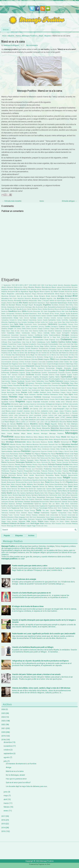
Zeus (46, 526)
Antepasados (33, 301)
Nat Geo (58, 444)
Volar (63, 524)
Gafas (13, 390)
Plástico (35, 465)
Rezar (47, 482)
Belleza (75, 309)
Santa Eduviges (52, 491)
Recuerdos (50, 475)
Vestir (76, 519)
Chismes (34, 329)
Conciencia (23, 335)
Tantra (9, 508)
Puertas (25, 473)
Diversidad (42, 362)
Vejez (21, 519)
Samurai (14, 489)
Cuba (23, 342)
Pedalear (23, 460)
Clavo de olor (15, 331)
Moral (3, 442)
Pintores (75, 462)
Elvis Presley (31, 368)
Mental (17, 437)
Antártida (25, 301)
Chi (15, 329)
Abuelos (38, 287)
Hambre (40, 394)
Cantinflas (65, 320)
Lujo (38, 422)
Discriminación (6, 362)
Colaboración (67, 331)
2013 (3, 831)
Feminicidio (56, 383)
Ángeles (43, 298)
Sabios (20, 486)
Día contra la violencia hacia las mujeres (40, 351)
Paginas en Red (44, 864)
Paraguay (55, 456)
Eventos (63, 379)
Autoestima (52, 307)
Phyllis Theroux (56, 462)
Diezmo (21, 359)
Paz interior (5, 460)
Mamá (18, 36)
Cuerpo (75, 342)
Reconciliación (40, 475)
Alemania (40, 294)
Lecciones (37, 415)
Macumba (63, 422)
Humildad (40, 399)
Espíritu (13, 377)
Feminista (65, 383)
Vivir (53, 523)
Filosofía (16, 385)
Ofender (63, 449)
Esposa (75, 377)
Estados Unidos (7, 379)
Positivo (24, 467)
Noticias (10, 449)
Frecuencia (12, 388)
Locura (52, 420)
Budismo (74, 314)
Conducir (31, 335)
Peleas (37, 460)
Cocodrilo (51, 331)
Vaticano (9, 519)
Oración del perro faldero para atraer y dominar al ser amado (36, 674)
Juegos (56, 411)
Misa (36, 439)
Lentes (11, 417)
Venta (45, 519)
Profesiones (73, 469)
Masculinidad (65, 428)
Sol (16, 502)
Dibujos (71, 357)
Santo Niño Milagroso (47, 493)
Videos (40, 521)
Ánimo (67, 299)
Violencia (5, 523)
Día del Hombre (41, 353)
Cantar (59, 320)
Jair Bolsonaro (73, 406)
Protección (44, 471)
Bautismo (63, 309)
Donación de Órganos (10, 364)
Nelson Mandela (27, 447)
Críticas (4, 342)
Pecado (12, 460)
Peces (17, 460)
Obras (39, 449)
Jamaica (4, 409)
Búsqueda (32, 316)
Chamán (68, 327)
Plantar (23, 465)
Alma (57, 294)
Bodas (3, 314)
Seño (64, 495)
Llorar (42, 420)
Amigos (61, 296)
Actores (34, 289)
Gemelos (56, 390)
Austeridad (39, 307)
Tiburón (52, 511)
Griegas (63, 392)
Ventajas (51, 519)
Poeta (71, 465)
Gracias (24, 392)
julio (5, 761)
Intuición (11, 406)
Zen (42, 526)
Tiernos (65, 510)
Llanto (38, 420)
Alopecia (63, 294)
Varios (4, 519)
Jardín (15, 409)
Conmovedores (55, 335)
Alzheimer (13, 296)
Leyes (57, 417)
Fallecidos (40, 381)
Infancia (69, 402)
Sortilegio (19, 504)
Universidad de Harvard (58, 515)
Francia (75, 385)
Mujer (41, 36)
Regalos (31, 478)
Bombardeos (11, 314)
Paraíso (62, 456)
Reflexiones (16, 478)
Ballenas (35, 309)
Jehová (20, 409)
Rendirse (5, 480)
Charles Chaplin (7, 329)
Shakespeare (50, 497)
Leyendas (51, 417)
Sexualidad (41, 497)
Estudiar (38, 379)
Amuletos (5, 298)
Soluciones (58, 502)
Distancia (35, 362)
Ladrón (11, 415)
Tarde (22, 508)
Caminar (60, 318)
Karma (37, 413)
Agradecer (25, 292)
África (18, 292)
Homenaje (46, 397)
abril (5, 799)
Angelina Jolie (51, 299)
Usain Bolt (29, 517)
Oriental (50, 451)
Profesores (5, 471)
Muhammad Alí (66, 442)
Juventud (12, 413)
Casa (21, 324)
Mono (76, 439)
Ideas (62, 399)
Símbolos (75, 497)
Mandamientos (12, 426)
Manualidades (53, 426)
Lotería (18, 422)
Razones (75, 473)
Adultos (4, 292)
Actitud (16, 289)
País (33, 454)
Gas (30, 390)
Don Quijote (74, 362)
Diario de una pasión (56, 357)
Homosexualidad (57, 397)
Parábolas (41, 456)
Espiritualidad (66, 377)
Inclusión (45, 402)
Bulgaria (16, 316)
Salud (70, 486)
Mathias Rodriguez (11, 45)
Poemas (59, 464)
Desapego (52, 348)
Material (14, 430)
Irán (44, 406)
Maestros (34, 424)
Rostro (76, 484)
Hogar (21, 397)
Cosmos (4, 340)
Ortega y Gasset (64, 451)
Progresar (13, 471)
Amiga (8, 767)
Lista (26, 420)
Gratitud (43, 392)
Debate (4, 346)
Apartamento (33, 303)
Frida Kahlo (20, 388)
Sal (46, 487)
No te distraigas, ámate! (15, 775)
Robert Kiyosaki (16, 484)
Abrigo (25, 287)
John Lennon (48, 409)
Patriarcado (44, 458)
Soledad (27, 502)
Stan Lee (52, 504)
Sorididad (4, 504)
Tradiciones (45, 513)
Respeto (4, 482)
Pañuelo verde (69, 454)
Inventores (18, 406)
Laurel (31, 415)
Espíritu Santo (54, 377)
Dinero (41, 359)
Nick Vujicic (53, 447)
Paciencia (22, 454)
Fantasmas (74, 381)
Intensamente (73, 404)
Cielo (57, 329)
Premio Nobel (48, 467)
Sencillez (46, 495)
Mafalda (41, 424)
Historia (5, 397)
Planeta (18, 465)
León (15, 417)
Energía (62, 370)
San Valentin (25, 491)
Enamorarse (39, 370)
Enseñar (44, 373)
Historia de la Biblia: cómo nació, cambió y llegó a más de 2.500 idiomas (41, 688)
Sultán (37, 506)
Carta (16, 324)
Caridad (37, 322)
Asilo (23, 307)
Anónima (4, 301)
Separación (74, 495)
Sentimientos (53, 495)
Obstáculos (46, 449)
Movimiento (36, 442)
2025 (3, 713)
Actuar (39, 289)
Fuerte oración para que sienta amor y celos (30, 566)
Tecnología (43, 508)
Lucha (23, 422)
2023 (43, 285)
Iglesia (68, 399)
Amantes (30, 296)
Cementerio (34, 327)
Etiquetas (19, 536)
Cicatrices (46, 329)
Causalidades (63, 324)
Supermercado (54, 506)
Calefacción (74, 316)
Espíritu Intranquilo (41, 377)
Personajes (20, 462)
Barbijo (45, 309)
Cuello (48, 342)
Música (29, 444)
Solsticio (42, 502)
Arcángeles (38, 305)
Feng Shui (74, 383)
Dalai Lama (63, 344)
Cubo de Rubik (31, 342)
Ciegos (52, 329)
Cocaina (35, 331)
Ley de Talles (42, 417)
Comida (46, 333)
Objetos (34, 449)
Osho (3, 454)
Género (70, 390)
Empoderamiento (7, 370)
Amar (36, 296)
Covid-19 (21, 340)
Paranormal (69, 456)
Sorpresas (12, 504)
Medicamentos (45, 430)
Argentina (47, 305)
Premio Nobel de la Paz (61, 467)
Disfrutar (28, 362)
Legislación (66, 415)
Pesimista (45, 462)
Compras (74, 333)
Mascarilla (46, 428)
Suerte (16, 506)
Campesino (13, 320)
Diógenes (47, 359)
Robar (8, 484)
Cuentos (54, 342)
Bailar (29, 309)
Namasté (52, 444)
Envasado (61, 373)
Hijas (66, 394)
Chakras (62, 326)
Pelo (49, 460)
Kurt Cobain (52, 413)
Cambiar (33, 318)
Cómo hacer (56, 333)
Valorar (69, 517)
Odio (58, 449)
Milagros (12, 439)
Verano (57, 519)
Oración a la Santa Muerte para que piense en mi (31, 593)
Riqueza (70, 482)
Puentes (19, 473)
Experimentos (6, 381)
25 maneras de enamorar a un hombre (21, 764)
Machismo (55, 422)
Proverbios (58, 471)
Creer (46, 340)
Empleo (75, 368)
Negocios (12, 447)
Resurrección (29, 482)
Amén (48, 296)
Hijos (71, 394)
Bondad (26, 314)
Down (29, 364)
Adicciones (53, 289)
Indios (63, 402)
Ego (50, 366)
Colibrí (4, 333)
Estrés (33, 379)
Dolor (62, 362)
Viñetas (67, 521)
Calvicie (26, 318)
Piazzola (65, 462)
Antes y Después (43, 301)
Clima (22, 331)
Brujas (63, 314)
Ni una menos (43, 447)
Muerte (57, 442)
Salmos (51, 486)
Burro (27, 316)
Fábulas (14, 381)
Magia (47, 424)
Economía (62, 364)
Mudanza (44, 442)
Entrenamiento (53, 373)
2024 (3, 717)
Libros (75, 417)
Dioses (57, 359)
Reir (46, 478)
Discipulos (74, 359)
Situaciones (39, 499)
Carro (11, 324)
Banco (40, 309)
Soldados (21, 502)
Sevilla (29, 497)
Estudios (45, 379)
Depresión (14, 348)
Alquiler (75, 294)
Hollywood (29, 397)
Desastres (67, 348)
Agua (31, 292)
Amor (75, 296)
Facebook (21, 381)
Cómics (40, 333)
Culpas (20, 344)
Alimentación (49, 294)
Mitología (41, 439)
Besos (19, 311)
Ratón (64, 473)
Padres (28, 454)
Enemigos (55, 370)
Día (23, 351)
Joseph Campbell (17, 411)
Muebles (51, 442)
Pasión (28, 458)
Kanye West (30, 413)
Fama (46, 381)
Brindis (57, 314)
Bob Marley (73, 311)
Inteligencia (50, 404)
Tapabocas (15, 508)
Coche (41, 331)
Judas (51, 411)
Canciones (32, 320)
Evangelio (56, 379)
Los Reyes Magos (8, 422)
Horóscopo (74, 397)
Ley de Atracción (29, 417)
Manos (28, 426)
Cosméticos (74, 337)
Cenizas (41, 327)
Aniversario (74, 299)
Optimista (17, 451)
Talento (4, 508)
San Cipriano (47, 489)
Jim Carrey (34, 409)
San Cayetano (38, 489)
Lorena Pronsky (65, 420)
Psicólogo (5, 473)
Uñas (16, 517)
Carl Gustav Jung (51, 322)
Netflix (36, 447)
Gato (42, 390)
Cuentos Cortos (65, 342)
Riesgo (57, 482)
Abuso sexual (56, 287)
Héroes (61, 395)
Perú (35, 462)
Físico (50, 386)
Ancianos (35, 298)
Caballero (50, 316)
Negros (18, 447)
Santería (23, 493)
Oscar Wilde (73, 451)
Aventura (75, 307)
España (63, 375)
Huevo (25, 399)
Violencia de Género (17, 523)
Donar (20, 364)
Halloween (32, 395)
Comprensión (6, 335)
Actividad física (25, 289)
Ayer (15, 309)
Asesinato (11, 307)
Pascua (23, 458)
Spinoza (45, 504)
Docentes (50, 362)
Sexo (34, 497)
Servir (25, 497)
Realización (12, 475)
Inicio (6, 29)
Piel (70, 462)
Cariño (43, 322)
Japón (10, 409)
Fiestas (10, 385)
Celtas (28, 327)
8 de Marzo (49, 285)
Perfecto (67, 460)
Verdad (63, 519)
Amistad (68, 296)
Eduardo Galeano (20, 366)
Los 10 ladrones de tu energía (24, 579)
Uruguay (22, 517)
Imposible (37, 402)
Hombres (37, 397)
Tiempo (59, 510)
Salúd (75, 486)
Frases (5, 388)
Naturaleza (66, 444)
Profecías (65, 469)
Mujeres (48, 36)
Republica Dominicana (40, 480)
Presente (5, 469)
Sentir (60, 495)
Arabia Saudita (73, 303)
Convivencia (15, 337)
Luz (49, 422)
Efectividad (44, 366)
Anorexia (11, 301)
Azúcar (24, 309)
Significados (66, 497)
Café (68, 316)
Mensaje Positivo (56, 433)
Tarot (31, 508)
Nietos (60, 447)
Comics (34, 333)
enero (6, 811)
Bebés (69, 309)
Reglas (37, 478)
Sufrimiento (24, 506)
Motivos (29, 442)
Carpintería (5, 324)
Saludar (4, 489)
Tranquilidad (62, 513)
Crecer (32, 340)
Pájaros (38, 454)
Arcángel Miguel (28, 305)
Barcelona (51, 309)
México (47, 437)
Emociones (50, 368)
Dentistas (53, 346)
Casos (35, 324)
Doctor (56, 362)
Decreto (37, 346)
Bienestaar (37, 311)
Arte (67, 305)
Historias (13, 397)
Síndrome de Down (8, 499)
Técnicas (36, 508)
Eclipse (49, 364)
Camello (53, 318)
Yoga (34, 526)
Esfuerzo (52, 375)
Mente (23, 437)
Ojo (67, 449)
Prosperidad (28, 471)
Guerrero (75, 392)
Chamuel (75, 327)
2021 (3, 728)
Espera (75, 375)
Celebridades (15, 326)
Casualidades (42, 324)
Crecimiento (39, 340)
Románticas (59, 484)
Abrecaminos (18, 287)
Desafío (28, 348)
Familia (52, 381)
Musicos (36, 444)
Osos (8, 454)
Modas (51, 439)
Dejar (42, 346)
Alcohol (75, 292)
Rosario (71, 484)
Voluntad (69, 524)
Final (31, 386)
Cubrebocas (41, 342)
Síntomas (18, 499)
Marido (4, 428)
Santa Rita (16, 493)
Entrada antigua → (69, 201)
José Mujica (6, 411)
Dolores (67, 362)
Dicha (76, 357)
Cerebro (48, 326)
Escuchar (38, 375)
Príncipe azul (30, 469)
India (58, 402)
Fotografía (62, 385)
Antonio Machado (13, 303)
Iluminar (12, 402)
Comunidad (15, 335)
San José (66, 489)
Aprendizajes (62, 303)
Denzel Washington (64, 346)
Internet (4, 406)
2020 (35, 285)
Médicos (62, 430)
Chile (24, 329)
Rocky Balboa (49, 484)
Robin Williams (27, 484)
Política (4, 467)
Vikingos (53, 521)
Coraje (22, 337)
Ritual (4, 484)
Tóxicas (30, 513)
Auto (45, 307)
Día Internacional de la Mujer (23, 355)
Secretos (75, 493)
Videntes (34, 521)
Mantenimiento (36, 426)
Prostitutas (37, 471)
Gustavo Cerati (6, 395)
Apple (48, 303)
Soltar (47, 502)
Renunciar (12, 480)
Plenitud (45, 465)
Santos (58, 493)
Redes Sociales (61, 475)
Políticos (11, 467)
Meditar (17, 433)
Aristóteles (55, 305)
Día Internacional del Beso (66, 355)
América (54, 296)
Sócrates (12, 502)
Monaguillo (57, 439)
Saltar (65, 487)
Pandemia (60, 454)
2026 (3, 709)
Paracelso (48, 456)
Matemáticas (6, 430)
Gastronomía (36, 390)
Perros (4, 462)
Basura (57, 309)
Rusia (7, 487)
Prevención (21, 469)
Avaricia (68, 307)
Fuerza (48, 388)
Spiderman (38, 504)
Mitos (47, 439)
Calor (21, 318)
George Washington (8, 392)
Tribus (70, 513)
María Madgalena (72, 426)
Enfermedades (72, 370)
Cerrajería (54, 327)
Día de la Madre (63, 351)
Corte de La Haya (50, 337)
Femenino (39, 383)
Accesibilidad (67, 287)
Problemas (48, 469)
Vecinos (15, 519)
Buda (68, 314)
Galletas (19, 390)
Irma (48, 406)
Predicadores (32, 467)
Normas (4, 449)
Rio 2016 (63, 482)
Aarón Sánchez (58, 285)
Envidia (75, 373)
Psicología (73, 471)
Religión (67, 478)
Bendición (5, 311)
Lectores (45, 415)
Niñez (65, 447)
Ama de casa (22, 296)
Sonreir (65, 502)
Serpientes (19, 497)
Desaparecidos (44, 348)
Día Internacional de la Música (46, 355)
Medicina (54, 430)
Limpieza (11, 420)
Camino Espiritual (71, 318)
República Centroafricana (24, 480)
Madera (69, 422)
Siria (27, 499)
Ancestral (21, 299)
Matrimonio (31, 430)
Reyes (43, 482)
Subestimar (74, 504)
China (28, 329)
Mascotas (55, 428)
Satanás (64, 493)
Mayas (38, 430)
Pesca (39, 462)
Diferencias (27, 359)
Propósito (20, 471)
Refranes (24, 478)
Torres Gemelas (21, 513)
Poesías (66, 464)
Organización (36, 451)
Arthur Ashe (73, 305)
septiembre (8, 753)
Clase (8, 331)
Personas (29, 462)
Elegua (23, 368)
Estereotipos (25, 379)
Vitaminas (48, 524)
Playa (40, 465)
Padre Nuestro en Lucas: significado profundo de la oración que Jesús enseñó (44, 634)
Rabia (38, 473)
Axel (11, 309)
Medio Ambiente (71, 430)
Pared (76, 456)
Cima (67, 329)
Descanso (74, 348)
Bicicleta (30, 311)
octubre (7, 750)
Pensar (53, 460)
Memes (30, 434)
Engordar (22, 373)
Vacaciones (41, 517)
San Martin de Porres (13, 491)
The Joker (46, 511)
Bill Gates (44, 311)
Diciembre (5, 359)
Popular (7, 536)
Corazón (29, 337)
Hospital (5, 399)
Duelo (44, 364)
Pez (50, 462)
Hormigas (66, 397)
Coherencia (58, 331)
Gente (75, 390)
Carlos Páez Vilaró (64, 322)
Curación (45, 344)
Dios (52, 359)
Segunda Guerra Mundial (10, 495)
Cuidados (5, 344)
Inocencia (33, 404)
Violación (74, 521)
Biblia (24, 311)
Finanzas (36, 386)
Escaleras (22, 375)
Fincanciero (43, 386)
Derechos (22, 348)
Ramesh (51, 473)
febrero (7, 807)
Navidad (74, 444)
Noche (75, 447)
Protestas (51, 471)
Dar (72, 344)
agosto (7, 757)
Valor (64, 517)
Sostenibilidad (28, 504)
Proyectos (65, 471)
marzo (6, 803)
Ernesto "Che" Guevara (9, 375)
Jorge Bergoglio (59, 409)
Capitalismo (13, 322)
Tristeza (4, 515)
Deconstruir (20, 346)
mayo (6, 796)
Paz (76, 458)
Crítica (75, 340)
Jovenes (27, 411)
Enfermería (14, 373)
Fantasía (66, 381)
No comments (32, 45)
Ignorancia (74, 399)
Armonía (62, 305)
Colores (18, 333)
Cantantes (52, 320)
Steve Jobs (60, 504)
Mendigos (44, 434)
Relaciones (52, 478)
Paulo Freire (70, 458)
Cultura (25, 344)
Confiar (46, 335)
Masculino (74, 428)
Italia (60, 406)
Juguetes (75, 411)
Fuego (30, 388)
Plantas (29, 465)
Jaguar (65, 406)
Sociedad (64, 499)
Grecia (49, 392)
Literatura (32, 420)
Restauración (11, 482)
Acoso (11, 289)
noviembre (8, 746)
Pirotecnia (5, 465)
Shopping (58, 497)
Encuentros (48, 370)
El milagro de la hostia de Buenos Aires (28, 606)
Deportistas (6, 348)
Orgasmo (44, 451)
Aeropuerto (11, 292)
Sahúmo (42, 487)
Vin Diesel (60, 521)
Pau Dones (52, 458)
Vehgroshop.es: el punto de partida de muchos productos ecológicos (40, 661)
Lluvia (47, 420)
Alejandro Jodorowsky (15, 294)
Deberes (9, 346)
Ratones (69, 473)
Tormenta (12, 513)
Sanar (31, 491)
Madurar (26, 424)
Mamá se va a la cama (13, 41)
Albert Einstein (59, 292)
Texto (39, 510)
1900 (13, 285)
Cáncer (25, 320)
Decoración (29, 346)
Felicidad (21, 383)
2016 (22, 285)
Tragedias (54, 513)
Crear (27, 340)
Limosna (4, 420)
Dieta (16, 359)
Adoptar (75, 289)
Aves (3, 309)
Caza (76, 324)
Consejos (65, 335)
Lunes (42, 422)
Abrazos (10, 287)
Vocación (58, 524)
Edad (67, 364)
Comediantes (26, 333)
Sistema (32, 499)
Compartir (66, 333)
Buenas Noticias (7, 316)
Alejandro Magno (31, 294)
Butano (38, 316)
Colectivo (75, 331)
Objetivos (28, 449)
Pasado (17, 458)
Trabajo (37, 513)
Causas (71, 324)
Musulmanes (44, 444)
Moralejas (10, 442)
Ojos (70, 449)
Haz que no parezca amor (16, 779)
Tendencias (66, 508)
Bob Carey (65, 311)
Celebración (5, 327)
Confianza (39, 335)
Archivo (31, 536)
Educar (38, 366)
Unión (48, 515)
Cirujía (75, 329)
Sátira (69, 493)
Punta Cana (32, 473)
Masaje (39, 428)
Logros (57, 420)
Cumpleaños (32, 344)
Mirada (32, 439)
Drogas (34, 364)
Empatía (59, 368)
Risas (76, 482)
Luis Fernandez (31, 422)
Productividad (57, 469)
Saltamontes (59, 487)
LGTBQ (62, 417)
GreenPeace (56, 392)
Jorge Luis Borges (71, 409)
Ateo (34, 307)
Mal (65, 424)
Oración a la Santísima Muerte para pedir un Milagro (33, 647)
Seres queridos (10, 497)
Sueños (11, 506)
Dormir (25, 364)
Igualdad (5, 402)
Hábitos (15, 395)
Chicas (19, 329)
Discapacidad (65, 359)
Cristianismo (66, 340)
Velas (25, 519)
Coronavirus (38, 337)
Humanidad (31, 399)
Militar (18, 439)
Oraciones (26, 451)
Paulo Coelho (61, 458)
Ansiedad (18, 301)
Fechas (14, 383)
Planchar (11, 465)
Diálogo (46, 357)
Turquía (22, 515)
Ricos (52, 482)
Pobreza (51, 464)
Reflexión (6, 478)
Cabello (56, 316)
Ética (51, 379)
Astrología (29, 307)
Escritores (30, 375)
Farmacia (5, 383)
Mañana (62, 426)
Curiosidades (53, 344)
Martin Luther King (28, 428)
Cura (39, 344)
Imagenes (20, 402)
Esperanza (5, 377)
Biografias (52, 311)
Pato (38, 458)
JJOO (41, 409)
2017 (26, 285)
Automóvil (61, 307)
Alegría (4, 294)
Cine (71, 329)
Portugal (17, 467)
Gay (51, 390)
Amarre (42, 296)
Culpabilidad (12, 344)
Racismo (44, 473)
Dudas (40, 364)
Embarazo (41, 368)
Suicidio (32, 506)
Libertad (69, 417)
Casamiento (28, 324)
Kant (23, 413)
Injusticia (26, 404)
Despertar (11, 351)
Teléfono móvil (52, 508)
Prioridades (39, 469)
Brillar (52, 314)
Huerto (20, 399)
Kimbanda (44, 413)
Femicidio (47, 383)
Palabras (44, 454)
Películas (43, 460)
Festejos (4, 386)
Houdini (11, 399)
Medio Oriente (7, 434)
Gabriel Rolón (6, 390)
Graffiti (30, 392)
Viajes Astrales (12, 521)
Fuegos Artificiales (39, 388)
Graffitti (36, 392)
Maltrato (74, 424)
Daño (69, 344)
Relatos (60, 478)
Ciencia (62, 329)
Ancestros (28, 299)
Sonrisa (70, 502)
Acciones (75, 287)
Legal (60, 415)
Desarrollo (60, 348)
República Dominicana (55, 480)
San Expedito (57, 489)
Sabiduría (14, 486)
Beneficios (13, 311)
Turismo (16, 515)
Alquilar (69, 294)
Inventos (26, 406)
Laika (16, 415)
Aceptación (5, 289)
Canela (45, 320)
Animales (61, 298)
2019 (3, 736)
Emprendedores (19, 370)
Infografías (6, 404)
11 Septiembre (6, 285)
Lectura (51, 415)
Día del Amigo (30, 353)
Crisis (58, 340)
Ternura (32, 511)
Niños (70, 447)
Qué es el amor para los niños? (18, 782)
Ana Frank (13, 299)
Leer (56, 415)
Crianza (52, 340)
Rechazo (20, 475)
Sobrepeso (46, 499)
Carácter (24, 322)
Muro (24, 444)
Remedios (74, 478)
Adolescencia (67, 289)
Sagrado (35, 486)
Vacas (48, 517)
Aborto (4, 287)
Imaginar (29, 402)
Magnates (54, 424)
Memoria (36, 434)
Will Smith (17, 526)
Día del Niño (51, 353)
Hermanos (54, 394)
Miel (69, 437)
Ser (3, 497)
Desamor (34, 348)
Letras (20, 417)
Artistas (4, 307)
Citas (3, 331)
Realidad (4, 475)
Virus (42, 523)
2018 (31, 285)
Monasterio (65, 439)
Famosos (59, 381)
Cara (19, 322)
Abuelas (31, 287)
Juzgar (19, 413)
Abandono (67, 285)
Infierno (75, 402)
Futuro (58, 388)
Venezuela (31, 519)
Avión (7, 309)
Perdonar (60, 460)
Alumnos (5, 296)
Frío (26, 388)
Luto (46, 422)
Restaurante (20, 482)
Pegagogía (30, 460)
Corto (58, 337)
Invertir (31, 406)
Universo (10, 517)
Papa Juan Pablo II (21, 456)
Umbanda (42, 515)
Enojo (28, 373)
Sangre (36, 491)
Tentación (5, 511)
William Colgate (26, 526)
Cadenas (63, 316)
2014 (17, 285)
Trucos (10, 515)
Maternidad (21, 430)
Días (65, 357)
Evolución (70, 379)
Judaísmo (45, 411)
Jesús (26, 408)
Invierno (37, 406)
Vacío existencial (56, 517)
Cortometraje (65, 337)
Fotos (69, 385)
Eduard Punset (9, 366)
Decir (14, 346)
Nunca (21, 449)
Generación (64, 390)
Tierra (71, 510)
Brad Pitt (41, 314)
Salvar (9, 489)
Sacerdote (28, 486)
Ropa (66, 484)
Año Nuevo (23, 303)
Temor (60, 508)
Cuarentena (16, 342)
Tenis (76, 508)
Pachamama (14, 454)
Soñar (75, 502)
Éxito (76, 379)
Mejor (23, 433)
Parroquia (10, 458)
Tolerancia (5, 513)
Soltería (52, 502)
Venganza (39, 519)
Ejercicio (61, 366)
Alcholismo (69, 292)
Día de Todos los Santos (16, 353)
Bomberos (19, 314)
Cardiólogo (31, 322)
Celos (23, 327)
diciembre (8, 742)
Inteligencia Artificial (62, 404)
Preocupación (73, 467)
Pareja (4, 458)
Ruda (3, 487)
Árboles (18, 305)
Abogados (74, 285)
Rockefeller (41, 484)
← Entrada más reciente (12, 201)
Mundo (13, 444)
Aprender (54, 303)
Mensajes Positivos (30, 36)
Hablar (21, 394)
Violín (28, 524)
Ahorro (42, 292)
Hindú (76, 395)
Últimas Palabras (32, 515)
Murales (19, 444)
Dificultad (34, 359)
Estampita (17, 379)
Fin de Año (24, 385)
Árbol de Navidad (8, 305)
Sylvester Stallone (65, 506)
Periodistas (74, 460)
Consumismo (6, 337)
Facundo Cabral (30, 381)
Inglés (21, 404)
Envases (68, 373)
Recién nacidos (29, 475)
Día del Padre (61, 353)
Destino (18, 351)
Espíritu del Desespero (24, 377)
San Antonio (22, 489)
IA (59, 399)
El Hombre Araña (70, 366)
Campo (20, 320)
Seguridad (22, 495)
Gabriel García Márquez (69, 388)
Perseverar (11, 462)
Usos (34, 517)
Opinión (75, 449)
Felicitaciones (30, 383)
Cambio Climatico (44, 318)
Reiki (42, 478)
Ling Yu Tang (19, 420)
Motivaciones (20, 442)
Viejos (46, 521)
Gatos (47, 390)
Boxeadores (33, 314)
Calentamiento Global (10, 318)
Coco (46, 331)
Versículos (70, 519)
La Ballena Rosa (63, 413)
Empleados (68, 368)
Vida (28, 521)
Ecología (55, 364)
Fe (9, 383)
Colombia (11, 333)
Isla (52, 406)
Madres (11, 36)
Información (15, 404)
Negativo (5, 447)
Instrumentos (41, 404)
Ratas (60, 473)
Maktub (60, 424)
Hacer (26, 394)
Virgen (37, 523)
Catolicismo (52, 324)
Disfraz (22, 362)
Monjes (71, 439)
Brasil (47, 314)
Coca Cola (28, 331)
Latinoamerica (23, 415)
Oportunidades (7, 451)
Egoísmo (54, 366)
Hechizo (46, 394)
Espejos (69, 375)
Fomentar (55, 386)
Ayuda (19, 309)
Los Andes (74, 420)
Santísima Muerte (33, 493)
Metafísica (29, 437)
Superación (44, 506)
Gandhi (25, 390)
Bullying (22, 316)
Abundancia (46, 287)
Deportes (74, 346)
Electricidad (14, 368)
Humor (46, 399)
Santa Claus (43, 491)
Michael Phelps (55, 437)
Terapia (27, 511)
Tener (72, 508)
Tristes (75, 513)
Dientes (11, 359)
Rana (56, 473)
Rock (35, 484)
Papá (76, 454)
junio (6, 792)
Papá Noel (33, 456)
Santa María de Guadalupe (68, 491)
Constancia (74, 335)
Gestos (18, 392)
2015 (3, 824)
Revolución (37, 482)
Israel (55, 406)
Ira (41, 406)
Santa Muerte (7, 493)
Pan (49, 454)
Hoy (16, 399)
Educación (30, 366)
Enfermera (5, 373)
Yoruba (38, 526)
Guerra (69, 392)
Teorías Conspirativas (16, 511)
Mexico (41, 437)
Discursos (15, 362)
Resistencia (74, 480)
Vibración (22, 521)
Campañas (5, 320)
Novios (16, 449)
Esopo (57, 375)
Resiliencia (66, 480)
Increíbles (52, 402)
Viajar (4, 521)
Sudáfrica (4, 506)
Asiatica (18, 307)
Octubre (53, 449)
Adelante (45, 289)
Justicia (4, 413)
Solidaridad (35, 502)
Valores (75, 517)
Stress (67, 504)
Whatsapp (10, 526)
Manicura (21, 426)
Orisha (55, 451)
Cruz (10, 342)
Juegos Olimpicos (65, 411)
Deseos (4, 351)
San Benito (30, 489)
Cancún (40, 320)
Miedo (64, 437)
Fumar (53, 388)
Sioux (23, 499)
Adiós (59, 289)
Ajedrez (48, 292)
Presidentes (13, 469)
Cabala (43, 316)
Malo (69, 424)
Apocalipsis (41, 303)
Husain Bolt (54, 399)
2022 (39, 285)
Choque (40, 329)
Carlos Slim (74, 322)
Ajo (52, 292)
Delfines (47, 346)
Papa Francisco (7, 456)
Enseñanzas (36, 373)
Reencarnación (73, 475)
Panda (53, 454)
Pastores (34, 458)
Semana (28, 495)
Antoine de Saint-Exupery (58, 301)
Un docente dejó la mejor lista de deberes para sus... (27, 786)
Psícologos (13, 473)
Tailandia (74, 506)
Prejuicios (40, 467)
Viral (32, 523)
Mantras (44, 426)
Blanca (59, 311)
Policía (75, 465)
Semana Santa (37, 495)
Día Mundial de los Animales (33, 357)
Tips (76, 510)
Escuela (45, 375)
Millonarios (25, 439)
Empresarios (30, 370)
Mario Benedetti (14, 428)
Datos (76, 344)
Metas (36, 437)
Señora (68, 495)
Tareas (26, 508)
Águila (36, 292)
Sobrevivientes (55, 499)
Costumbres (12, 340)
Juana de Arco (35, 411)
